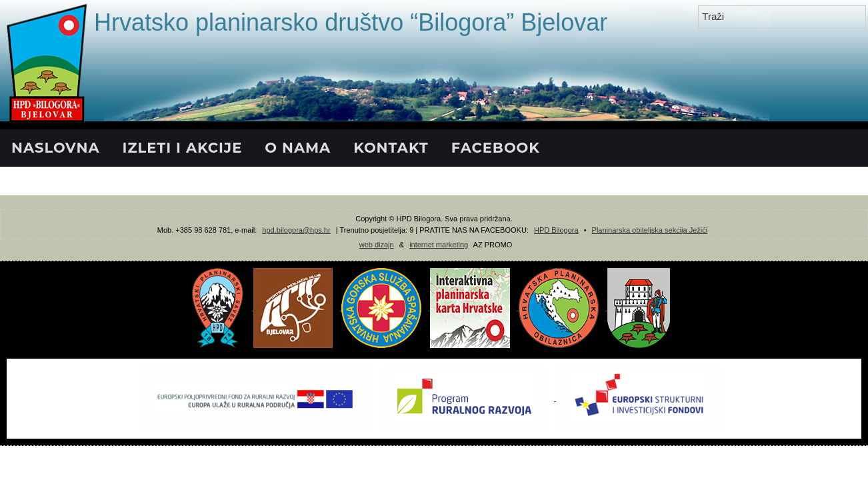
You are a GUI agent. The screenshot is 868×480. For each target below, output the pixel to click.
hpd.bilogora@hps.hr (296, 230)
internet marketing (439, 245)
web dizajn (377, 245)
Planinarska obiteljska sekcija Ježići (650, 230)
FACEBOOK (496, 148)
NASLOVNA (56, 148)
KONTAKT (391, 148)
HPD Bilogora (556, 230)
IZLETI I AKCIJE (183, 148)
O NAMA (298, 148)
